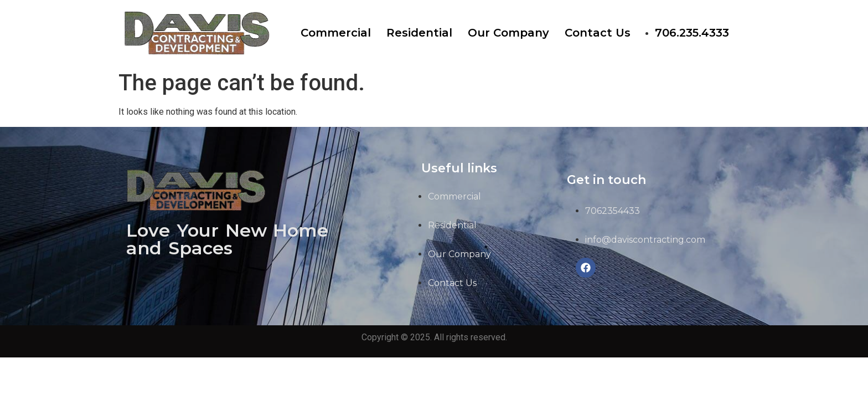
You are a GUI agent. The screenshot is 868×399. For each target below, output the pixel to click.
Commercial (336, 33)
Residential (419, 33)
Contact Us (598, 33)
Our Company (508, 33)
